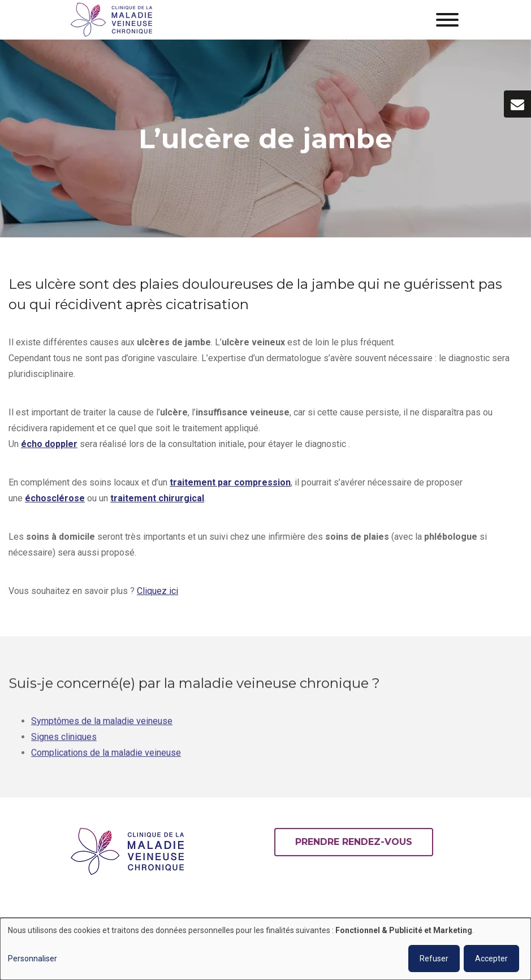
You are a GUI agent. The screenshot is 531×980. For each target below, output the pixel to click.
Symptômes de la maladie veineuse (102, 728)
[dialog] (265, 949)
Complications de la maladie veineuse (106, 759)
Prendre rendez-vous (354, 842)
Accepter (491, 959)
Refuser (434, 959)
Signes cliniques (64, 743)
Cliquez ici (157, 591)
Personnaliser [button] (33, 959)
